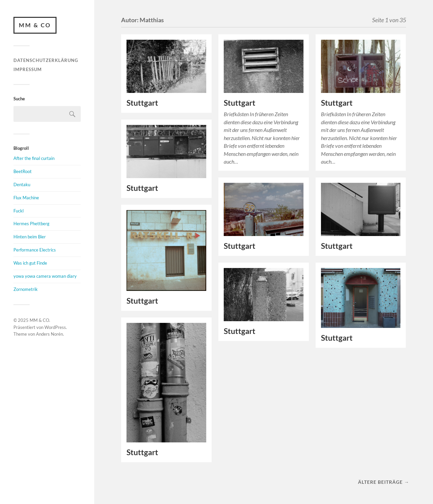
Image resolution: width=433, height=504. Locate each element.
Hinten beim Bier (30, 237)
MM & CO (35, 25)
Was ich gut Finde (30, 263)
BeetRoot (23, 171)
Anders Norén (49, 334)
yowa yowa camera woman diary (45, 276)
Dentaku (22, 184)
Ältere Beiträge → (384, 482)
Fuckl (19, 211)
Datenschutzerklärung (46, 60)
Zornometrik (26, 289)
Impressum (28, 69)
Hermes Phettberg (31, 224)
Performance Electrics (35, 250)
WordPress (55, 327)
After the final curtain (34, 158)
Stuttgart (142, 103)
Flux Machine (26, 198)
